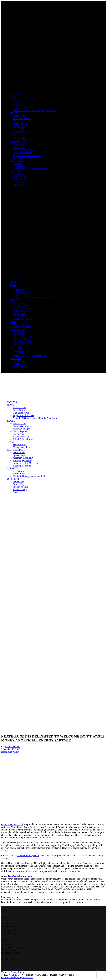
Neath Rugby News (10, 752)
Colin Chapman (13, 747)
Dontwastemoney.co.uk (12, 824)
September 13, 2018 (11, 749)
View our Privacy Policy (13, 972)
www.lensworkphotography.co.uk (17, 977)
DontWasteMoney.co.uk (20, 876)
